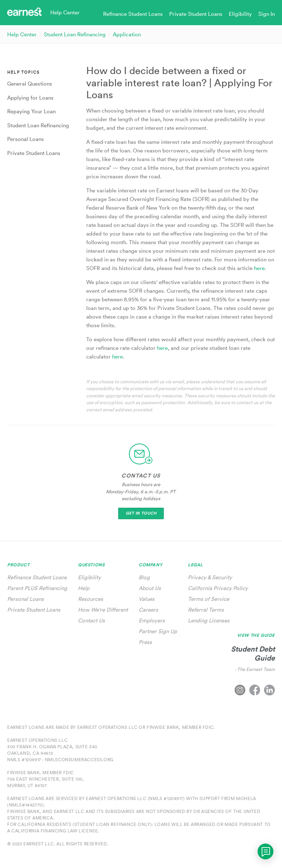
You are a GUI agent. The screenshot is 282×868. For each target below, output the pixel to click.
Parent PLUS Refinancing (37, 588)
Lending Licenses (209, 620)
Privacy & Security (210, 577)
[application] (265, 851)
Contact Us (91, 620)
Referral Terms (206, 610)
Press (145, 642)
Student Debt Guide (253, 653)
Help (84, 588)
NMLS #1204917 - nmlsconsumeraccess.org (60, 760)
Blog (144, 577)
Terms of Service (209, 599)
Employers (152, 620)
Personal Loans (26, 599)
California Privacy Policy (218, 588)
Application (127, 34)
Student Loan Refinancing (75, 34)
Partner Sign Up (158, 631)
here (117, 357)
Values (147, 599)
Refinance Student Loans (37, 577)
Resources (91, 599)
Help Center (22, 34)
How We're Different (103, 610)
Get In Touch (141, 513)
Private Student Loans (34, 610)
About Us (150, 588)
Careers (148, 610)
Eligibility (89, 577)
